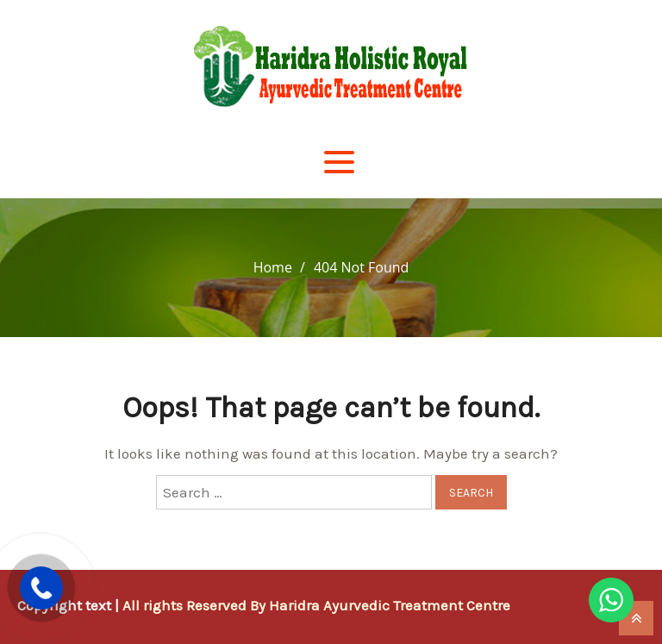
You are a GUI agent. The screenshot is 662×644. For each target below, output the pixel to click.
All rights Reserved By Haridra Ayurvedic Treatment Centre (316, 605)
